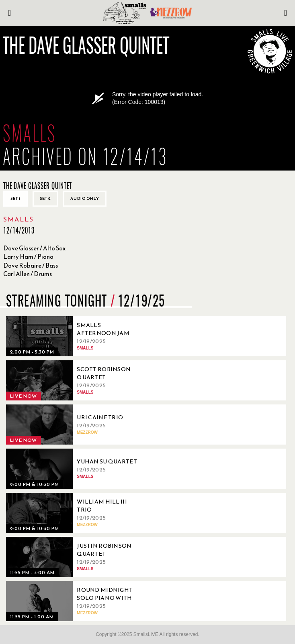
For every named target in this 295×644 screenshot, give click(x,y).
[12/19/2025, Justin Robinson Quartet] (74, 557)
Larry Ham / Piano (28, 257)
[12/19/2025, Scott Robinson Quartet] (74, 380)
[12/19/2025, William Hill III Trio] (74, 513)
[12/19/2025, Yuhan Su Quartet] (74, 469)
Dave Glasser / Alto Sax (34, 248)
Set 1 (15, 198)
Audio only (85, 198)
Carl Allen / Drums (28, 274)
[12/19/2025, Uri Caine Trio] (74, 425)
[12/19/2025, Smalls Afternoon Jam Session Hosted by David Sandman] (74, 336)
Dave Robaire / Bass (31, 265)
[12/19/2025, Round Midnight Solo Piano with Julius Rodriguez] (74, 601)
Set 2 (45, 198)
